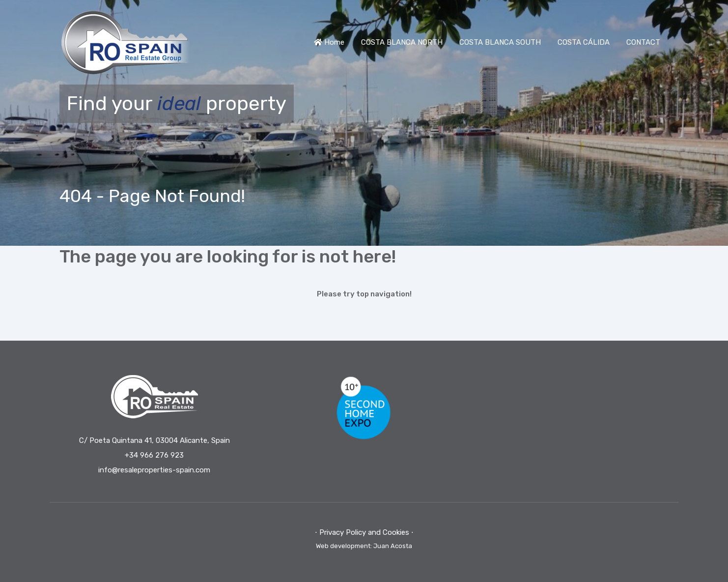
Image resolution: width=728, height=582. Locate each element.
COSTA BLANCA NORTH (402, 42)
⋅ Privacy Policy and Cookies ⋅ (364, 532)
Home (329, 42)
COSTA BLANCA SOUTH (500, 42)
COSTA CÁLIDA (584, 42)
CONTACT (643, 42)
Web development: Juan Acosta (364, 546)
